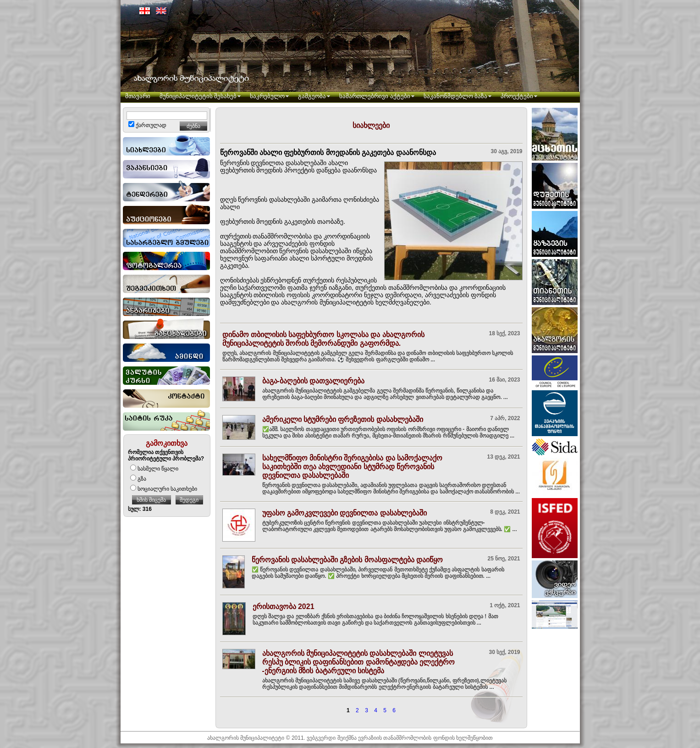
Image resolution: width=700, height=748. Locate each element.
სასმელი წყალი (154, 469)
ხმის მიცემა (151, 500)
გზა (138, 479)
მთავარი (138, 96)
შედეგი (189, 500)
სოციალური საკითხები (164, 489)
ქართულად (147, 125)
